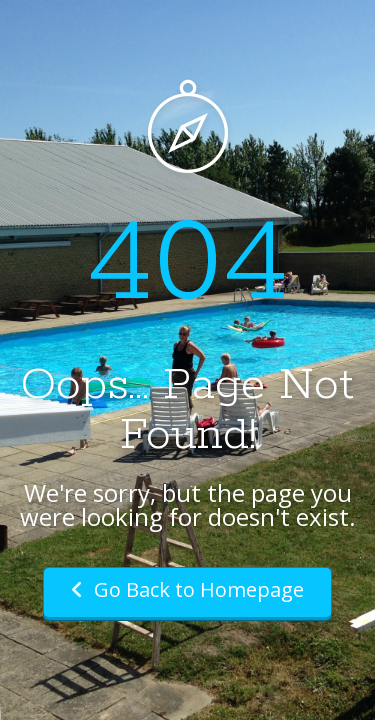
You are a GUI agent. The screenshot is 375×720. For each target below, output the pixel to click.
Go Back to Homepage (187, 589)
